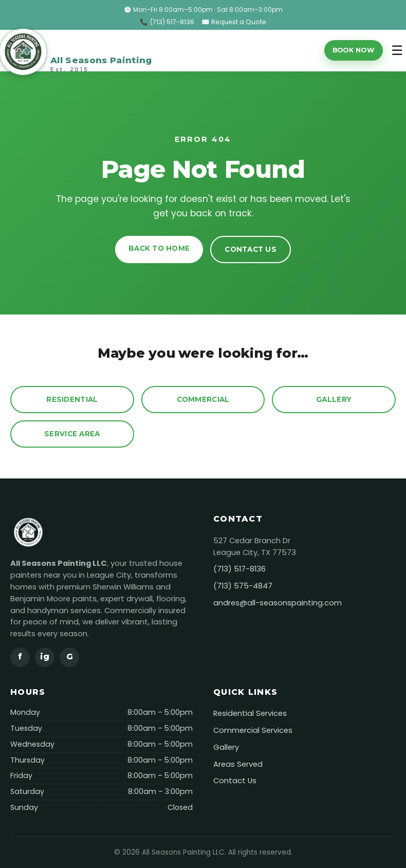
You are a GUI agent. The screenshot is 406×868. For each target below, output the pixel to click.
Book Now (354, 50)
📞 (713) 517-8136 (167, 22)
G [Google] (70, 657)
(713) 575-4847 (243, 586)
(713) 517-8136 (239, 569)
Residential (72, 399)
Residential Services (250, 713)
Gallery (334, 399)
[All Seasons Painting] (76, 50)
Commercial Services (253, 730)
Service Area (72, 434)
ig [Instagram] (45, 657)
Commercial (203, 399)
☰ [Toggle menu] (397, 50)
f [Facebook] (20, 657)
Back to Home (159, 248)
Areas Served (238, 764)
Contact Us (251, 249)
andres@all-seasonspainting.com (278, 603)
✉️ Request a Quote (234, 22)
